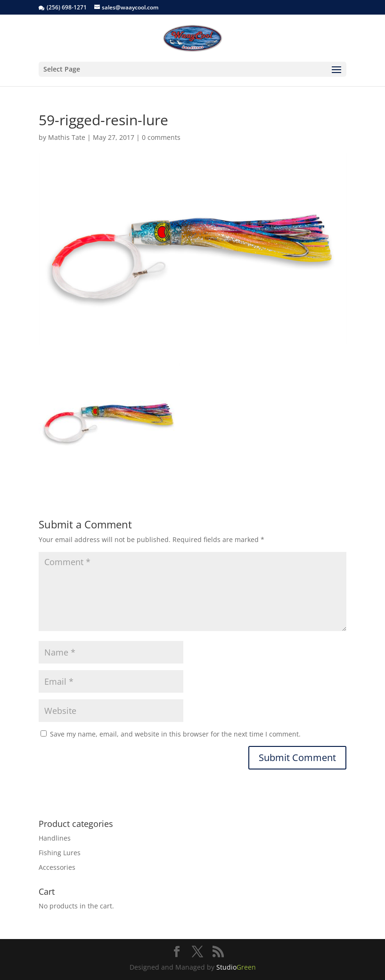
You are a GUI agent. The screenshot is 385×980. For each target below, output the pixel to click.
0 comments (161, 137)
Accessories (57, 867)
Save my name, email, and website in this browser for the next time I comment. (175, 734)
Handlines (55, 838)
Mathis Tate (67, 137)
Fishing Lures (60, 853)
